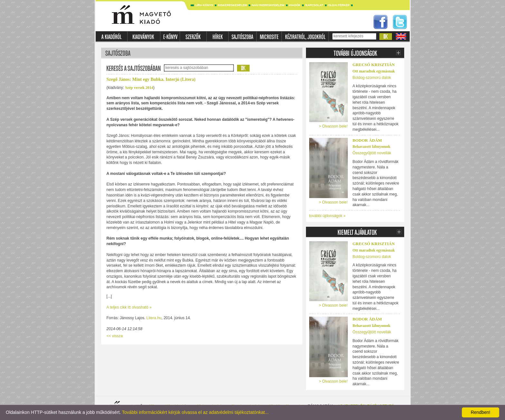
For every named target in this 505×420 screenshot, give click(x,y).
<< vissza (115, 336)
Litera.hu (154, 318)
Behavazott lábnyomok (372, 147)
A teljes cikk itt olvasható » (129, 307)
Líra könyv (204, 5)
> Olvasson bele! (333, 126)
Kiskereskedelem (233, 5)
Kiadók (295, 5)
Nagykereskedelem (268, 5)
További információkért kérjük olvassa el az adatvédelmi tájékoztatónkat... (195, 412)
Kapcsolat (314, 5)
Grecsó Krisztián (374, 65)
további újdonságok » (327, 216)
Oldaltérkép (339, 5)
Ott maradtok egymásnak (374, 71)
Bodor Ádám (367, 140)
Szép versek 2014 (139, 88)
